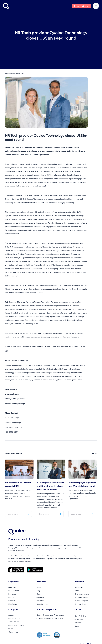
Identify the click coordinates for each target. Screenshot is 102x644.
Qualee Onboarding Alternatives (50, 618)
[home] (11, 6)
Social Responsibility (17, 625)
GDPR (11, 629)
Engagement (14, 591)
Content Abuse (81, 604)
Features (12, 594)
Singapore (79, 619)
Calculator (41, 601)
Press (77, 591)
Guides (39, 594)
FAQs (39, 587)
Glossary (40, 597)
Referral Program (81, 601)
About (11, 615)
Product (12, 601)
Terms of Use (14, 622)
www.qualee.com (39, 346)
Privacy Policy (14, 618)
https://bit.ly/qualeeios (15, 399)
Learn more (13, 514)
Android (80, 168)
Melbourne (79, 623)
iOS (71, 168)
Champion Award (82, 594)
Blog (38, 591)
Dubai (77, 626)
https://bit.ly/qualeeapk (15, 404)
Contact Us (13, 632)
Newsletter (79, 587)
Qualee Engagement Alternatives (50, 615)
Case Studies (42, 604)
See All (94, 453)
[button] (96, 6)
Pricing (11, 597)
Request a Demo (81, 6)
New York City (80, 616)
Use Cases (13, 604)
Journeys (12, 587)
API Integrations (81, 597)
